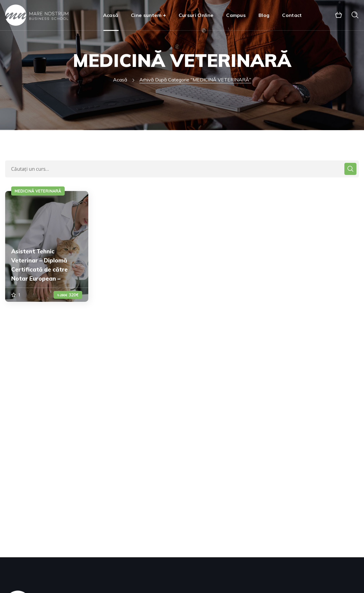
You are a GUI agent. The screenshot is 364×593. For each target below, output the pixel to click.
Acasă (120, 80)
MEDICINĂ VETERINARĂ (38, 191)
